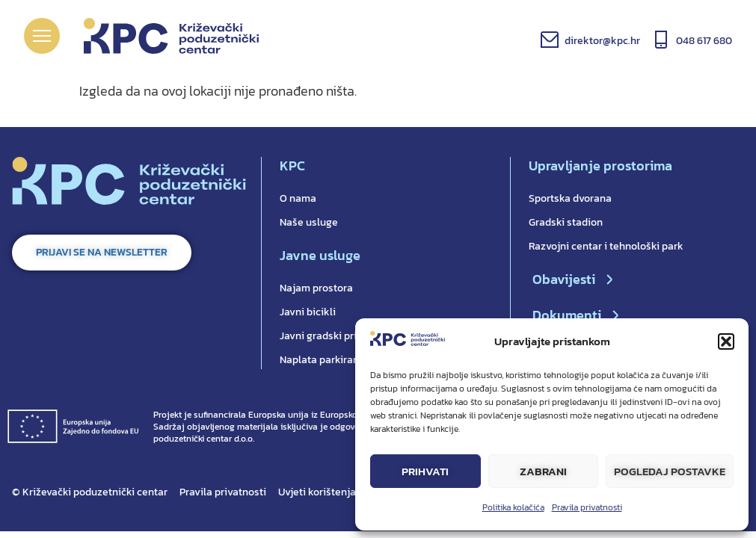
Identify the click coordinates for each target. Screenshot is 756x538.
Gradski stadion (566, 222)
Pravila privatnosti (587, 507)
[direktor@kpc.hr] (550, 40)
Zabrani (543, 471)
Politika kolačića (513, 507)
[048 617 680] (661, 40)
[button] (726, 341)
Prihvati (425, 471)
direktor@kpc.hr (602, 41)
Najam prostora (316, 288)
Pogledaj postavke (670, 471)
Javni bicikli (308, 312)
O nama (298, 198)
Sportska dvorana (570, 198)
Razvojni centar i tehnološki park (606, 246)
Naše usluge (309, 222)
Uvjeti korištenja (317, 492)
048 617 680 (704, 41)
